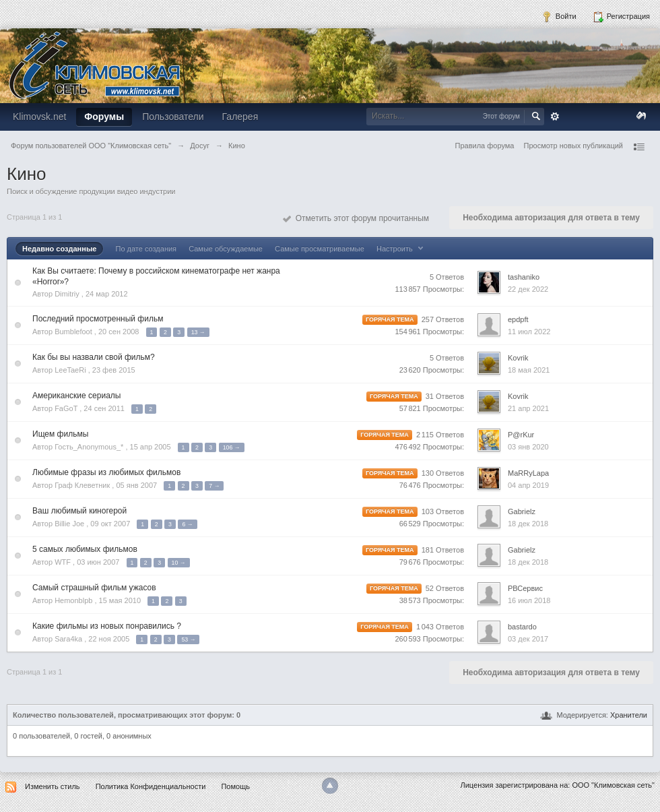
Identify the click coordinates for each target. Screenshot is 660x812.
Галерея (240, 117)
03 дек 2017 (528, 639)
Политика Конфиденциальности (151, 786)
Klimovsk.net (39, 117)
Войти (559, 17)
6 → (187, 524)
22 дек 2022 (528, 289)
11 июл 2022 (529, 332)
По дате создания (146, 249)
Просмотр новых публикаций (573, 146)
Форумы (104, 117)
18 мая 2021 (529, 370)
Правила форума (485, 146)
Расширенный (555, 117)
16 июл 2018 (529, 600)
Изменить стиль (53, 786)
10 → (179, 563)
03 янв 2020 (528, 447)
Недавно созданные (59, 249)
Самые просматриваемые (320, 249)
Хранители (629, 715)
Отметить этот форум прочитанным (356, 218)
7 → (214, 486)
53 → (188, 639)
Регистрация (621, 17)
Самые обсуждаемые (226, 249)
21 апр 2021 (528, 408)
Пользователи (173, 117)
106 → (232, 447)
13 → (198, 332)
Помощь (235, 786)
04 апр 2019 (528, 485)
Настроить (401, 249)
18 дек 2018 (528, 524)
